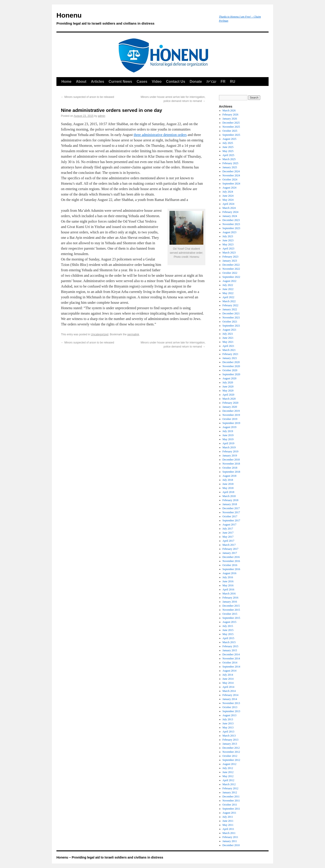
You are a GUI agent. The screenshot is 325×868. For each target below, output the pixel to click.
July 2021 (228, 334)
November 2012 (231, 752)
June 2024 (228, 196)
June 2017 (228, 533)
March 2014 (229, 691)
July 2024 (228, 192)
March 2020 (229, 399)
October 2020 (230, 370)
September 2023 (231, 228)
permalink (133, 334)
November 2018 (231, 464)
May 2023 (228, 244)
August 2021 (230, 330)
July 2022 (228, 285)
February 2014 (230, 695)
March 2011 (229, 833)
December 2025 (231, 123)
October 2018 (230, 468)
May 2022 (228, 293)
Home (66, 82)
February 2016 (230, 598)
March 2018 (229, 496)
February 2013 (230, 740)
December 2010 (231, 845)
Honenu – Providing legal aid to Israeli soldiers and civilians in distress (110, 857)
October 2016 (230, 565)
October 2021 (230, 322)
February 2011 (230, 837)
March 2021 (229, 350)
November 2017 (231, 512)
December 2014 (231, 654)
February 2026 (230, 115)
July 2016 (228, 577)
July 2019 (228, 431)
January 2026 (230, 119)
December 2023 (231, 220)
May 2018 (228, 488)
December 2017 (231, 508)
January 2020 (230, 407)
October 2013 (230, 707)
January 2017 (230, 553)
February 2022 (230, 305)
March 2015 (229, 642)
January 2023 (230, 261)
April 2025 (228, 155)
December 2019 (231, 411)
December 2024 (231, 171)
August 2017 (230, 525)
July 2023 (228, 236)
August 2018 (230, 476)
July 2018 (228, 480)
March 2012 (229, 784)
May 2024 (228, 200)
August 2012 (230, 764)
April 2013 (228, 732)
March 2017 (229, 545)
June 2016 (228, 581)
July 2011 (228, 817)
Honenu (135, 20)
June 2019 (228, 435)
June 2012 (228, 772)
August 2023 (230, 232)
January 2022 (230, 309)
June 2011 (228, 821)
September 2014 (231, 667)
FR (223, 82)
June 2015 (228, 630)
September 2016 (231, 569)
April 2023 (228, 249)
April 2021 (228, 346)
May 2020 (228, 391)
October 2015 (230, 614)
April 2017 (228, 541)
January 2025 (230, 167)
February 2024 (230, 212)
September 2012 (231, 760)
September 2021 (231, 326)
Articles (98, 82)
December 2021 (231, 313)
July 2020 (228, 382)
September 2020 (231, 374)
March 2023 (229, 253)
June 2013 (228, 723)
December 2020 (231, 362)
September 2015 (231, 618)
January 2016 (230, 602)
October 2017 (230, 516)
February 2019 (230, 451)
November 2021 (231, 318)
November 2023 (231, 224)
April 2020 (228, 395)
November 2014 (231, 658)
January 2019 (230, 456)
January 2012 (230, 792)
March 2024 (229, 208)
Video (157, 82)
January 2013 (230, 744)
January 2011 (230, 841)
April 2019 (228, 443)
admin (102, 116)
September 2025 (231, 135)
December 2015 (231, 606)
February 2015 (230, 646)
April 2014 (228, 687)
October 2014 (230, 663)
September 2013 (231, 711)
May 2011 (228, 825)
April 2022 (228, 297)
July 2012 (228, 768)
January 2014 (230, 699)
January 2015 (230, 650)
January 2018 (230, 504)
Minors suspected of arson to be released (87, 97)
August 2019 (230, 427)
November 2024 (231, 175)
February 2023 (230, 257)
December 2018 (231, 460)
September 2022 (231, 277)
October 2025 (230, 131)
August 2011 (229, 813)
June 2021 (228, 338)
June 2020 (228, 387)
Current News (120, 82)
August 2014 (230, 671)
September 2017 (231, 520)
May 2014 (228, 683)
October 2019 (230, 419)
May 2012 (228, 776)
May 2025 (228, 151)
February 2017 (230, 549)
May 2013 (228, 728)
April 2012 (228, 780)
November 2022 (231, 269)
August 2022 (230, 281)
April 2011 (228, 829)
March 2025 (229, 159)
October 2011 (230, 805)
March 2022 (229, 301)
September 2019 (231, 423)
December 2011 (231, 797)
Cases (142, 82)
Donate (196, 82)
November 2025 (231, 127)
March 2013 (229, 736)
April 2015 (228, 638)
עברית (211, 82)
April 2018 (228, 492)
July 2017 (228, 529)
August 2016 (230, 573)
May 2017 (228, 537)
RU (233, 82)
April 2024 (228, 204)
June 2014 (228, 679)
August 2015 (230, 622)
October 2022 (230, 273)
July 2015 (228, 626)
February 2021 (230, 354)
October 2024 (230, 180)
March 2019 (229, 447)
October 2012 (230, 756)
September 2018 (231, 472)
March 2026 (229, 111)
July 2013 (228, 719)
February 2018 (230, 500)
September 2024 (231, 184)
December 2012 (231, 748)
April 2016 (228, 589)
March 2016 (229, 594)
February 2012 (230, 788)
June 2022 (228, 289)
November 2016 (231, 561)
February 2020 (230, 403)
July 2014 (228, 675)
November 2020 (231, 366)
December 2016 (231, 557)
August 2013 (230, 715)
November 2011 (231, 801)
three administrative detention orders (160, 135)
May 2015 (228, 634)
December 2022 (231, 265)
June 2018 (228, 484)
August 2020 (230, 378)
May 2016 (228, 585)
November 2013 (231, 703)
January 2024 (230, 216)
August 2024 (230, 188)
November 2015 (231, 610)
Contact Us (176, 82)
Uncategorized (100, 334)
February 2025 (230, 163)
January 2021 (230, 358)
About (81, 82)
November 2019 (231, 415)
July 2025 (228, 143)
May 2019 (228, 439)
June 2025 (228, 147)
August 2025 (230, 139)
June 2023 (228, 240)
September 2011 (231, 809)
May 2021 (228, 342)
